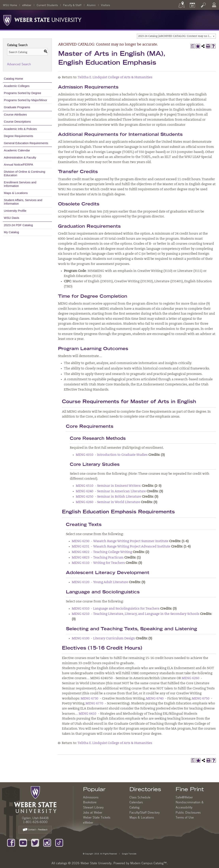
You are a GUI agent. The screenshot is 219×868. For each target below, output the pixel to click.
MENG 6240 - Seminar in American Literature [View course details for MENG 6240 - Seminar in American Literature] (111, 491)
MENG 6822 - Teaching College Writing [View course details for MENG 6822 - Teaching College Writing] (102, 552)
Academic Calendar (17, 150)
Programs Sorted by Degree (23, 93)
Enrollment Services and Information (20, 184)
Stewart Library (93, 807)
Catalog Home (14, 79)
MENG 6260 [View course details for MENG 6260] (190, 678)
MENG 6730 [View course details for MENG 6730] (89, 699)
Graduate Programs (17, 107)
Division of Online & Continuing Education (25, 173)
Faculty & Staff (72, 5)
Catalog (134, 807)
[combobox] (176, 36)
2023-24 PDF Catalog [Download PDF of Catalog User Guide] (18, 225)
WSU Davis (12, 218)
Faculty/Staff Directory (145, 812)
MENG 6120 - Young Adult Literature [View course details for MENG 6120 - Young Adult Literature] (100, 582)
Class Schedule (140, 797)
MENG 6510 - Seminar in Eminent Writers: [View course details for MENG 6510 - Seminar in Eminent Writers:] (108, 486)
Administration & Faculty (20, 157)
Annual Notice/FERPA (19, 165)
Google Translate (129, 854)
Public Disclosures (188, 812)
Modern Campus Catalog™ (148, 863)
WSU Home (10, 5)
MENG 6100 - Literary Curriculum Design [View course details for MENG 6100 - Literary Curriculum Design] (103, 639)
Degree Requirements (19, 136)
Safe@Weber (184, 797)
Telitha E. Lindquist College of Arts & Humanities (115, 77)
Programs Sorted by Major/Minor (26, 100)
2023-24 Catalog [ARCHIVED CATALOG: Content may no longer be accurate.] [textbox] (177, 36)
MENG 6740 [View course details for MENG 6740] (155, 699)
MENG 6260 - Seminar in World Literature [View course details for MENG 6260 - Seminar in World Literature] (108, 502)
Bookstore (90, 802)
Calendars (136, 802)
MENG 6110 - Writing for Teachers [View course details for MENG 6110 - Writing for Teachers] (98, 563)
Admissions (91, 797)
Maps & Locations (16, 193)
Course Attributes (15, 114)
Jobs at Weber (93, 812)
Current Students (47, 5)
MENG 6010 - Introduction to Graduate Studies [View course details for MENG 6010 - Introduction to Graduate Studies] (112, 455)
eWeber (27, 5)
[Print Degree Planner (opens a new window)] (193, 46)
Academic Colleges (17, 86)
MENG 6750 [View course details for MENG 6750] (201, 699)
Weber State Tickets (97, 817)
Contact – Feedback (35, 830)
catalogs (62, 863)
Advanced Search (19, 64)
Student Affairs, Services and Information (23, 202)
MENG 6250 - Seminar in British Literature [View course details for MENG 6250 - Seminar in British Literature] (108, 497)
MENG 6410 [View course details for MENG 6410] (88, 714)
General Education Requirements (26, 143)
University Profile (15, 211)
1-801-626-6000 (35, 822)
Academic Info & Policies (20, 129)
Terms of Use (185, 817)
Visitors (105, 5)
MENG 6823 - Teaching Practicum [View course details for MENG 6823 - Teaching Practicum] (98, 558)
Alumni (91, 5)
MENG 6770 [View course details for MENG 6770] (94, 704)
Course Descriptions (17, 122)
